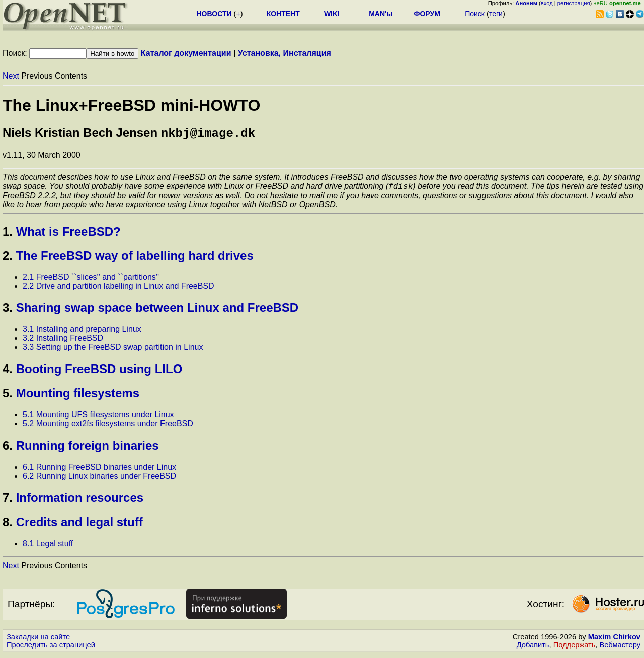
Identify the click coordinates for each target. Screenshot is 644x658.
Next (11, 76)
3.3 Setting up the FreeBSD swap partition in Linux (113, 351)
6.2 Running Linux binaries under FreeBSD (99, 480)
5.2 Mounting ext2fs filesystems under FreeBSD (108, 427)
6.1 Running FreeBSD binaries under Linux (99, 470)
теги (496, 14)
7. (8, 501)
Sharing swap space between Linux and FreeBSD (157, 311)
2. (8, 259)
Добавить (533, 648)
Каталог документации (186, 53)
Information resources (80, 501)
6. (8, 449)
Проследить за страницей (51, 648)
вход (547, 3)
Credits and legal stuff (79, 525)
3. (8, 311)
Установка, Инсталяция (285, 53)
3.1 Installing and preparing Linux (82, 333)
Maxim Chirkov (614, 640)
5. (8, 396)
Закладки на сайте (38, 640)
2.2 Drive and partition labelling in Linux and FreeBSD (118, 290)
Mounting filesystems (78, 396)
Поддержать (575, 648)
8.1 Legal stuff (48, 547)
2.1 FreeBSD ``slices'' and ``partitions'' (91, 281)
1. (8, 235)
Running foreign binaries (88, 449)
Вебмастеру (620, 648)
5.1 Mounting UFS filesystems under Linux (98, 418)
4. (8, 372)
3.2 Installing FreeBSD (63, 342)
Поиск (475, 14)
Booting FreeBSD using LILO (99, 372)
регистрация (574, 3)
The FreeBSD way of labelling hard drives (135, 259)
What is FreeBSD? (68, 235)
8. (8, 525)
